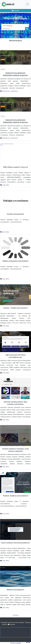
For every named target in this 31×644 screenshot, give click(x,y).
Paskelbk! (16, 11)
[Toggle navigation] (27, 4)
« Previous (15, 615)
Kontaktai (12, 624)
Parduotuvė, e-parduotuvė (10, 91)
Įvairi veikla (6, 185)
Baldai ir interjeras (16, 633)
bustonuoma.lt (11, 631)
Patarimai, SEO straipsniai (8, 629)
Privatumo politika (16, 643)
